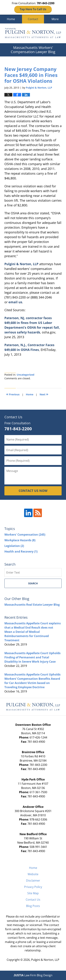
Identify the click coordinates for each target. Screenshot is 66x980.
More (55, 19)
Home (11, 19)
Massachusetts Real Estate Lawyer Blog (32, 605)
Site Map (33, 893)
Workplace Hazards (20, 540)
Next (44, 394)
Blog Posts (33, 906)
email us (15, 302)
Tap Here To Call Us (33, 9)
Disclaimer (33, 881)
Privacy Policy (33, 887)
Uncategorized (26, 375)
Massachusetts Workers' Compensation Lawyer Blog (33, 33)
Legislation (14, 546)
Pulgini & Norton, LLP (21, 264)
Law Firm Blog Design (33, 975)
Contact (33, 19)
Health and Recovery (21, 551)
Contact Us (33, 900)
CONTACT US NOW (33, 491)
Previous (13, 394)
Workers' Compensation (25, 535)
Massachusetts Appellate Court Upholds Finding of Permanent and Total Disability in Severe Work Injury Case (32, 657)
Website (33, 874)
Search (33, 583)
